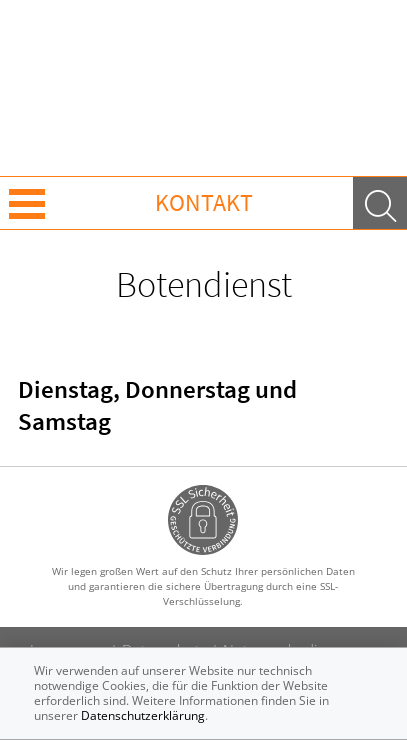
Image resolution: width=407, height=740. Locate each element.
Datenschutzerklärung (143, 715)
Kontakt (204, 202)
